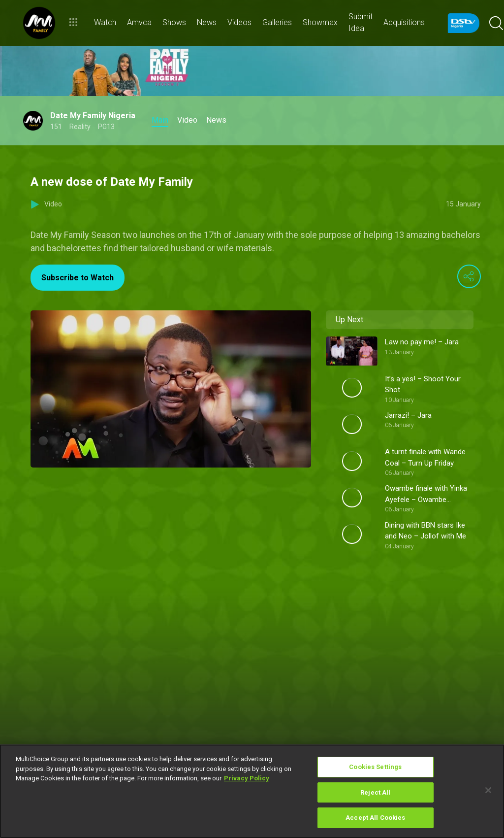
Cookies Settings (375, 767)
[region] (252, 791)
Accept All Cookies (375, 818)
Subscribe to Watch (78, 278)
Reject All (375, 792)
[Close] (488, 790)
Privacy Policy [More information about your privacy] (247, 778)
